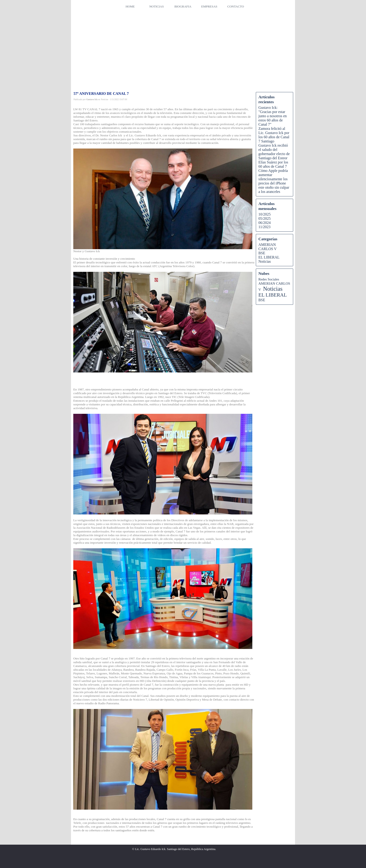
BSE (262, 253)
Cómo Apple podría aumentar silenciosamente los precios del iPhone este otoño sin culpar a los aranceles (274, 181)
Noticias (265, 261)
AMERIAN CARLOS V (267, 247)
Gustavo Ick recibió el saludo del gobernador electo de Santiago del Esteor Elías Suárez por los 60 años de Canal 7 (274, 156)
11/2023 (264, 227)
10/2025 (264, 214)
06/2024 (264, 223)
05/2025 (264, 218)
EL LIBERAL (269, 257)
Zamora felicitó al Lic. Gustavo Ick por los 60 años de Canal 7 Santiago (274, 135)
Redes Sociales (269, 279)
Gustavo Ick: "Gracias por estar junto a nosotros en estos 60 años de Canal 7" (273, 116)
